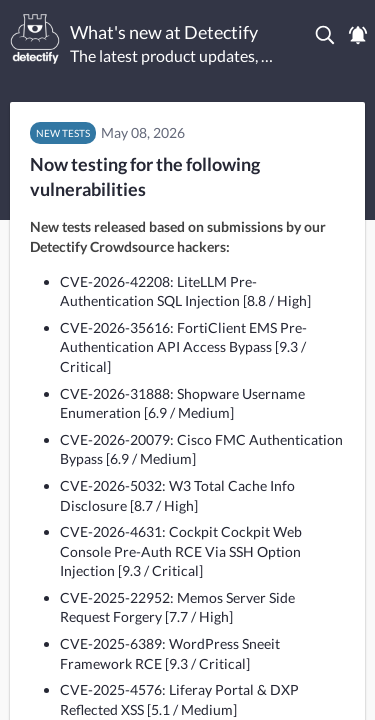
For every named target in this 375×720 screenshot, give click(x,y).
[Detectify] (35, 39)
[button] (326, 35)
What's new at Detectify (164, 32)
